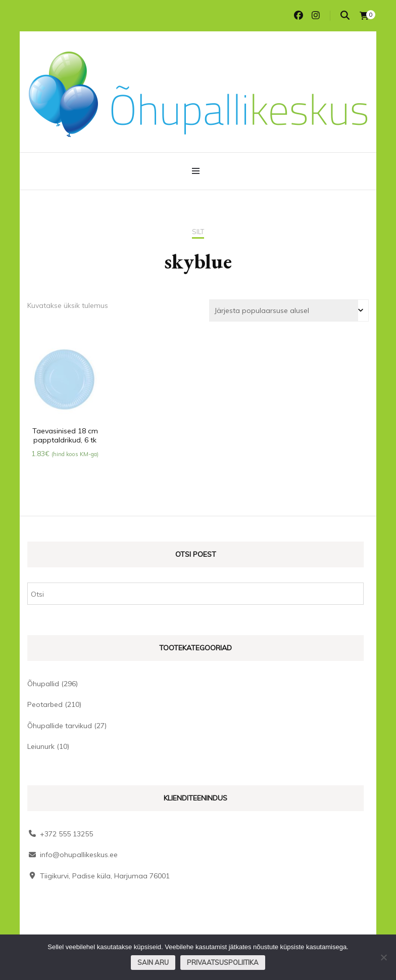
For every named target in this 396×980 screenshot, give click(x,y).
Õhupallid (43, 684)
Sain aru (153, 962)
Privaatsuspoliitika (223, 962)
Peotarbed (45, 704)
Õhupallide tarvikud (60, 726)
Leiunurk (41, 746)
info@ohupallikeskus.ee (79, 855)
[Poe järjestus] (289, 310)
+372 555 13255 (66, 834)
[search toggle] (345, 15)
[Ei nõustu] (383, 957)
